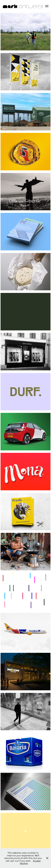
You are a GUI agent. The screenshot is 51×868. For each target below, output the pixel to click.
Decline (24, 863)
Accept (37, 861)
